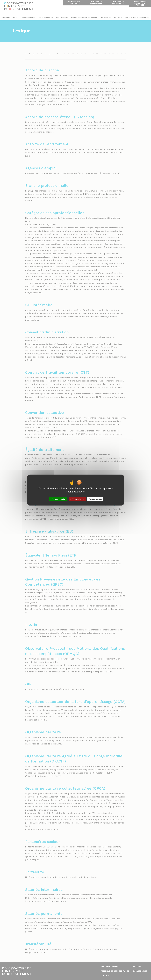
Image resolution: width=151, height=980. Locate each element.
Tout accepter (58, 499)
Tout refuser (77, 499)
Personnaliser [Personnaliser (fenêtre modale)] (95, 499)
